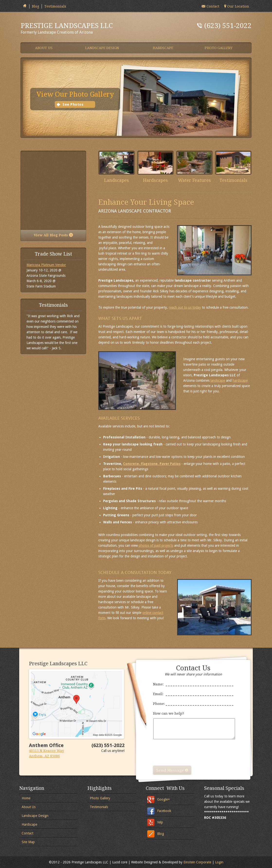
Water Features (194, 167)
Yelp (160, 822)
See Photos (73, 104)
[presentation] (190, 753)
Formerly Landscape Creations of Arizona (84, 28)
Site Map (28, 842)
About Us (29, 807)
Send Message (172, 770)
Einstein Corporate (197, 862)
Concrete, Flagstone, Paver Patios (152, 464)
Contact (27, 833)
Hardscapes (155, 167)
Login (219, 862)
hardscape (240, 380)
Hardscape (29, 824)
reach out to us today (185, 307)
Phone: (193, 702)
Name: (193, 683)
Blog (36, 6)
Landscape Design (35, 816)
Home (26, 798)
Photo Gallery (100, 798)
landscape (218, 380)
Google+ (163, 799)
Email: (193, 693)
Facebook (164, 811)
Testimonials (55, 6)
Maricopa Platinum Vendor (46, 265)
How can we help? (193, 725)
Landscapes (117, 167)
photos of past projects (156, 545)
